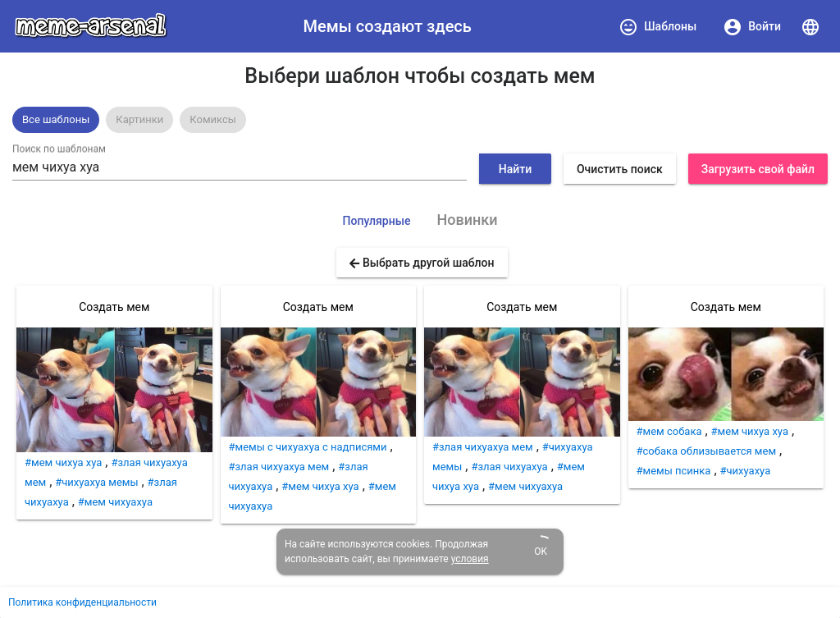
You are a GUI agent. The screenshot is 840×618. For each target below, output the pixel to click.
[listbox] (420, 120)
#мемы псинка (674, 471)
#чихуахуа (746, 471)
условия (470, 559)
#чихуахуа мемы (96, 482)
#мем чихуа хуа (63, 462)
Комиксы (213, 119)
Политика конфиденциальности (82, 602)
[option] (56, 120)
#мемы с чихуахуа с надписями (308, 447)
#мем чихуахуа (115, 502)
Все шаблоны (56, 119)
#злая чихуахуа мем (279, 467)
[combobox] (240, 167)
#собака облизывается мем (707, 451)
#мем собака (669, 431)
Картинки (139, 119)
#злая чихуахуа (509, 467)
